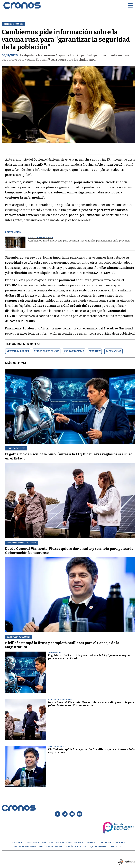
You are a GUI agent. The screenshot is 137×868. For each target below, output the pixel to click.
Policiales (119, 843)
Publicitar (80, 847)
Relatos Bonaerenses (51, 847)
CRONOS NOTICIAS (74, 351)
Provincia (18, 843)
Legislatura (32, 843)
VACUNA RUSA (113, 351)
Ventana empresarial (25, 847)
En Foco (91, 843)
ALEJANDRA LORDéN (18, 351)
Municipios (47, 843)
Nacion (60, 843)
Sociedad (79, 843)
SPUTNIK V (95, 351)
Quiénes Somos (98, 847)
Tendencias (104, 843)
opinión (69, 847)
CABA (69, 843)
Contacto (115, 847)
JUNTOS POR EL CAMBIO (47, 351)
